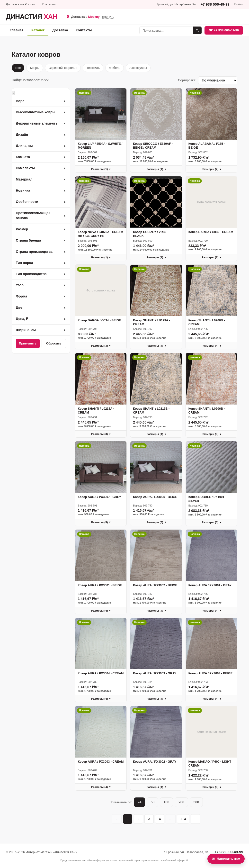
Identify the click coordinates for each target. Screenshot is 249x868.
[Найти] (197, 30)
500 (196, 802)
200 (181, 802)
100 (166, 802)
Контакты (49, 4)
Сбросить (54, 343)
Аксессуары (138, 68)
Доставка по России (20, 4)
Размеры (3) (101, 346)
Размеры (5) (101, 522)
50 (152, 802)
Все (18, 68)
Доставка (60, 30)
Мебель (115, 68)
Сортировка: (187, 80)
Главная (17, 30)
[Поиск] (166, 30)
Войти (239, 4)
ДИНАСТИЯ (32, 17)
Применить (28, 343)
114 (183, 819)
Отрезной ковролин (63, 68)
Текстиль (93, 68)
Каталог (38, 30)
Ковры (35, 68)
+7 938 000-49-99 (215, 4)
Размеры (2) (211, 169)
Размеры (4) (156, 346)
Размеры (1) (101, 169)
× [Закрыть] (13, 93)
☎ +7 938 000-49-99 (224, 30)
